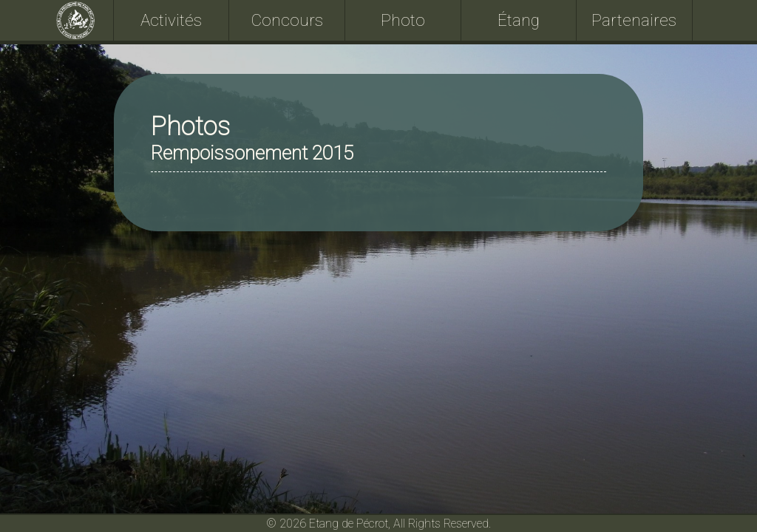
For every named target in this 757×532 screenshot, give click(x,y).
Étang (519, 20)
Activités (171, 20)
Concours (287, 20)
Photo (403, 20)
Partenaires (634, 20)
